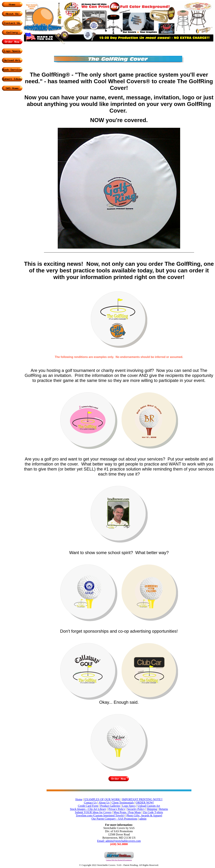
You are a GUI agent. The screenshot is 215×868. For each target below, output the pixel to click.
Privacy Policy (117, 809)
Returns (164, 809)
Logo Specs (129, 806)
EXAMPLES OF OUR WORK (102, 799)
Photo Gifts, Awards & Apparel (144, 815)
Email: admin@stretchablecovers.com (119, 841)
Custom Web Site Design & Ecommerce (119, 860)
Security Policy (136, 809)
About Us (104, 803)
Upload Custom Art (149, 806)
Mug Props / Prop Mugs (127, 812)
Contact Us (90, 803)
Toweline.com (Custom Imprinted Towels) (100, 815)
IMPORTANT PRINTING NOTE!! (142, 799)
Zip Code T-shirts (153, 812)
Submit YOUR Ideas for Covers (93, 812)
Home (79, 799)
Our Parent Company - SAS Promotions (114, 819)
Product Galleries (110, 806)
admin (143, 819)
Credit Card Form (88, 806)
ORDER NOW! (145, 803)
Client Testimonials (123, 803)
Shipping (152, 809)
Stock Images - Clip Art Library (88, 809)
